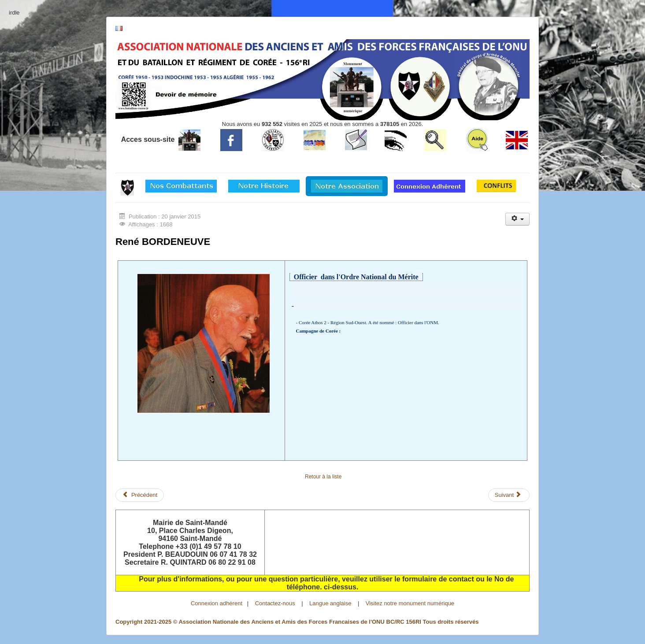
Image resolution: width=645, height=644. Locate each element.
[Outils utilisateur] (517, 219)
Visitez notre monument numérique (410, 603)
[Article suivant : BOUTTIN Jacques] (509, 495)
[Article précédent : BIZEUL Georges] (140, 495)
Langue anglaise (330, 603)
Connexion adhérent (217, 603)
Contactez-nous (275, 603)
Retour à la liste (323, 477)
